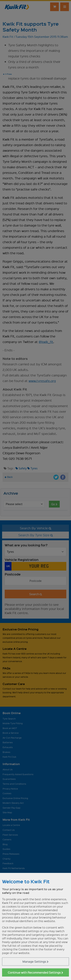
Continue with (35, 972)
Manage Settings (35, 962)
